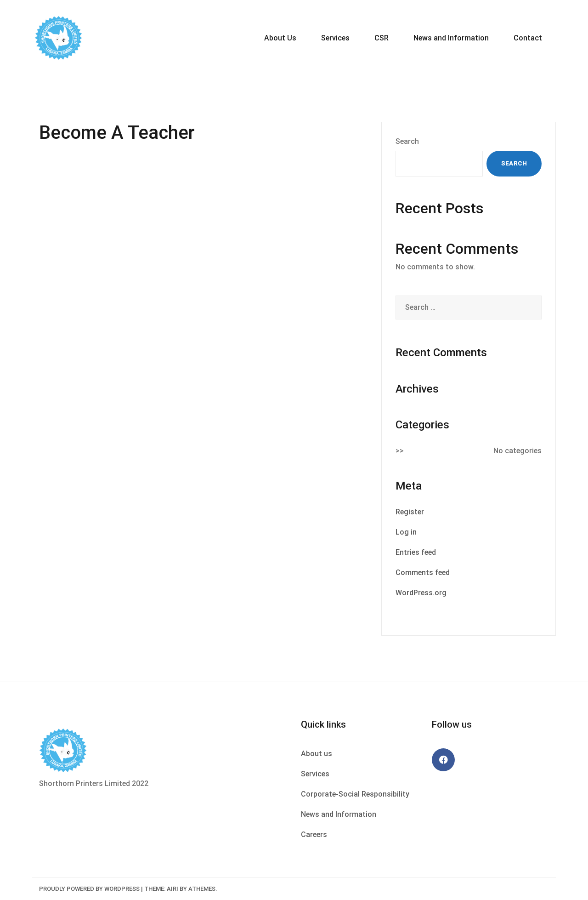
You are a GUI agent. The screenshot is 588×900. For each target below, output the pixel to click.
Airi (172, 889)
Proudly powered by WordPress (89, 889)
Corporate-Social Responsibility (355, 794)
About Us (280, 38)
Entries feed (416, 552)
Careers (314, 834)
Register (410, 512)
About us (317, 754)
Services (335, 38)
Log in (406, 532)
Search (407, 141)
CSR (382, 38)
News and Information (451, 38)
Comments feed (423, 572)
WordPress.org (421, 593)
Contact (528, 38)
